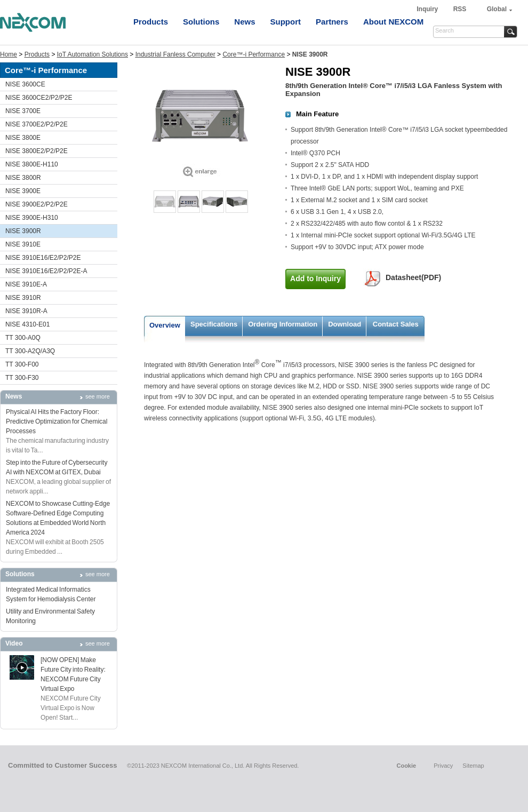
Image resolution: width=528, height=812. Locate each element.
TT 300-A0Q (23, 338)
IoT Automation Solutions (93, 54)
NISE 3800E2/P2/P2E (37, 151)
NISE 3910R (23, 298)
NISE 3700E (23, 111)
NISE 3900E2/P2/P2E (37, 204)
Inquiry (428, 9)
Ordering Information (283, 324)
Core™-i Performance (254, 54)
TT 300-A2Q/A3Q (30, 351)
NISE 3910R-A (26, 311)
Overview (165, 325)
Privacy (443, 766)
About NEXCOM (393, 22)
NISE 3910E (23, 244)
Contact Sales (396, 324)
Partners (332, 22)
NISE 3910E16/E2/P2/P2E (43, 258)
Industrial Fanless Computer (175, 54)
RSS (460, 9)
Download (345, 324)
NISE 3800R (23, 178)
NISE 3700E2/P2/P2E (37, 124)
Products (151, 22)
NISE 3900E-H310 (32, 218)
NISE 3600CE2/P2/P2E (39, 98)
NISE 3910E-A (26, 284)
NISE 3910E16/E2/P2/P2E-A (46, 271)
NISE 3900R (23, 231)
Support (286, 22)
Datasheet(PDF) (413, 277)
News (245, 22)
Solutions (201, 22)
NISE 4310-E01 (27, 324)
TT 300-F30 (22, 378)
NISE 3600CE (25, 84)
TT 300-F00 (22, 364)
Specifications (214, 324)
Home (9, 54)
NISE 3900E (23, 191)
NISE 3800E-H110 (32, 164)
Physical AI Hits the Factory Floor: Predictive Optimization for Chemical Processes (57, 421)
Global (497, 9)
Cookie (406, 766)
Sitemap (473, 766)
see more (98, 396)
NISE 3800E (23, 138)
